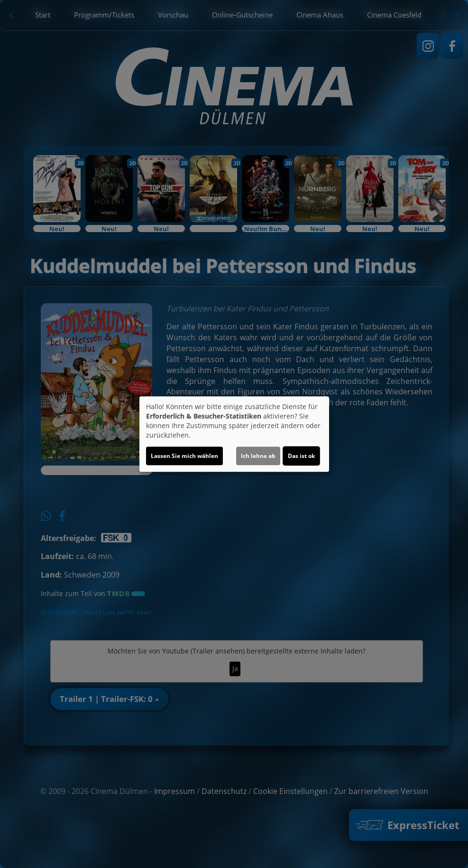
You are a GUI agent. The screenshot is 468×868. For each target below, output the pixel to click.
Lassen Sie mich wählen (184, 456)
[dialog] (234, 434)
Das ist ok (301, 456)
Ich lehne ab (258, 456)
